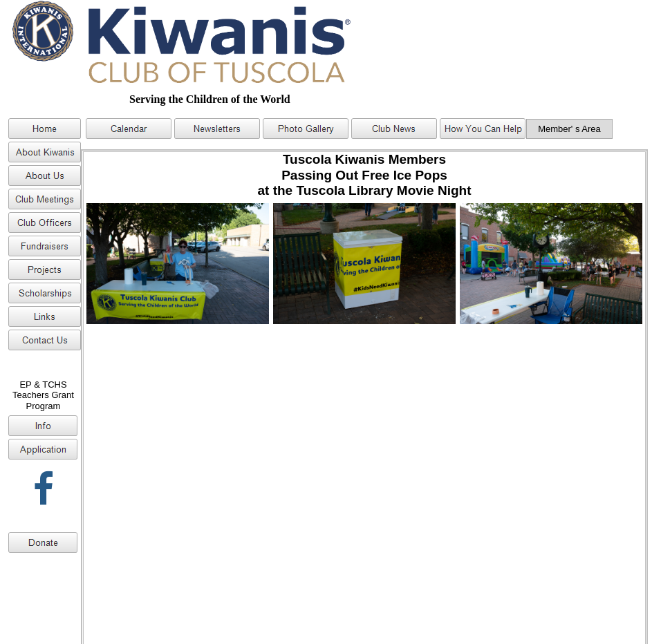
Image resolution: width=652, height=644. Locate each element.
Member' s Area (569, 129)
